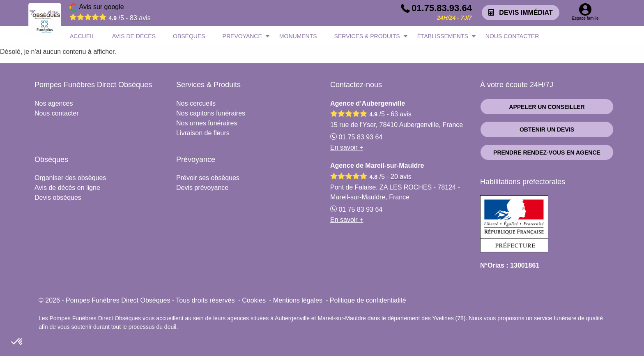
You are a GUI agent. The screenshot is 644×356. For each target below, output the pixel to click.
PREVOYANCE (242, 36)
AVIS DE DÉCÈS (134, 36)
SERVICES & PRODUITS (367, 36)
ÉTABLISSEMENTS (443, 36)
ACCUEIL (82, 36)
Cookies (254, 300)
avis (140, 18)
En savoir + (347, 147)
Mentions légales (298, 300)
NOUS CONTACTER (512, 36)
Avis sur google (110, 14)
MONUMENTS (298, 36)
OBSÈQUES (189, 36)
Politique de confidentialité (368, 300)
